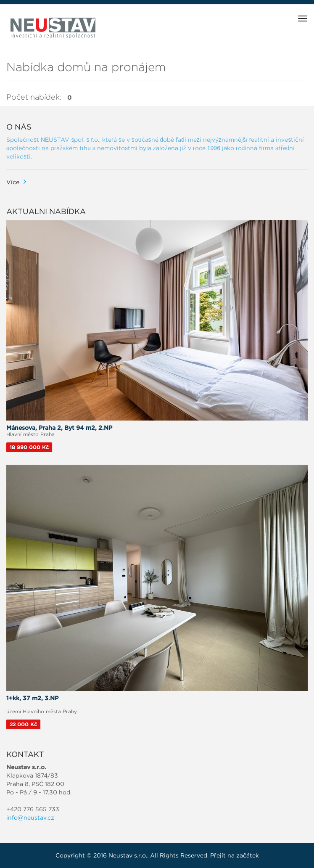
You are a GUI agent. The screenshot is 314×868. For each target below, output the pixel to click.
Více (13, 182)
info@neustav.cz (30, 818)
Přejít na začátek (235, 855)
